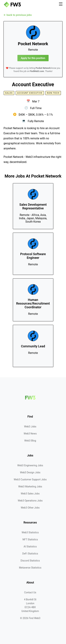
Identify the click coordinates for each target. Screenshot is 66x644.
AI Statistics (30, 547)
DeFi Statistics (30, 554)
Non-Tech (53, 93)
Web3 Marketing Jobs (30, 487)
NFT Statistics (30, 539)
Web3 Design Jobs (30, 472)
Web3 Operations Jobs (30, 501)
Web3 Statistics (30, 532)
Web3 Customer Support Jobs (30, 479)
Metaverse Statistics (30, 568)
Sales (9, 93)
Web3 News (30, 434)
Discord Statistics (30, 561)
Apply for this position (33, 58)
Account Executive (30, 93)
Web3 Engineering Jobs (30, 465)
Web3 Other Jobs (30, 508)
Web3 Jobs (30, 427)
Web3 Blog (30, 441)
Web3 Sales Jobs (30, 494)
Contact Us (30, 592)
